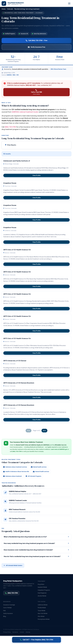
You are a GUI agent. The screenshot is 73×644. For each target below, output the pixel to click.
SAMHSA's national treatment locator (25, 112)
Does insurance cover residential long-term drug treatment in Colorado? (36, 550)
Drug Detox (41, 584)
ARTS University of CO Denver (15, 361)
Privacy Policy (7, 632)
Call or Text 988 (36, 92)
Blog (5, 616)
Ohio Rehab (41, 616)
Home (4, 9)
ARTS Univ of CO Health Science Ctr (17, 250)
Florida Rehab (42, 608)
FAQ (4, 611)
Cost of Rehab (7, 608)
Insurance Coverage (9, 605)
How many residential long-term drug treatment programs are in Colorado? (36, 543)
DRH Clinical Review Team (58, 69)
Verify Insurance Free (36, 47)
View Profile (36, 175)
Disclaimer (36, 629)
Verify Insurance (8, 613)
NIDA (14, 75)
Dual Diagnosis (42, 593)
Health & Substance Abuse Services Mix (16, 472)
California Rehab (43, 605)
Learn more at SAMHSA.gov (59, 449)
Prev (29, 431)
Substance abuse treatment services (15, 467)
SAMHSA (9, 75)
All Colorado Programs (33, 476)
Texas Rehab (41, 611)
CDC (18, 75)
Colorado (10, 9)
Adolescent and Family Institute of (17, 161)
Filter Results (12, 145)
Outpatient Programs (44, 590)
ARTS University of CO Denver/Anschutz (19, 383)
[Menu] (69, 3)
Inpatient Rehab (42, 587)
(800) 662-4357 (31, 85)
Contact (22, 632)
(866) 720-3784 (10, 127)
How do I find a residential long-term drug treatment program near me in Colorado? (36, 556)
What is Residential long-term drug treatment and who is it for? (36, 537)
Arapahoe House (10, 183)
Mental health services (39, 467)
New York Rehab (43, 613)
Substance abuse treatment (12, 476)
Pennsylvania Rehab (44, 619)
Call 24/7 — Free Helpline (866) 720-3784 (36, 640)
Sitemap (28, 632)
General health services (41, 472)
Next (44, 431)
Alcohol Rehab (42, 596)
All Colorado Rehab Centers (13, 565)
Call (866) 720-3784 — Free (36, 40)
